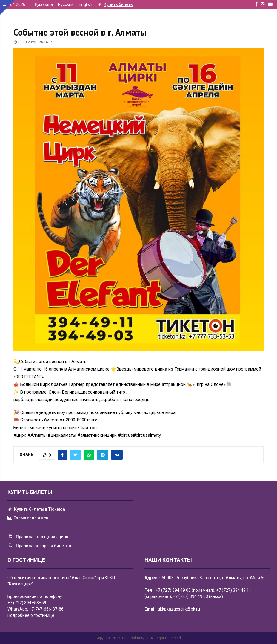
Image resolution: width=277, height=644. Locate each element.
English (86, 4)
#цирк (20, 435)
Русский (66, 4)
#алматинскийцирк (97, 435)
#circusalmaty (147, 435)
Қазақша (44, 4)
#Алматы (37, 435)
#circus (125, 435)
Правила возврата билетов (39, 546)
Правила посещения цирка (39, 537)
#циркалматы (62, 435)
